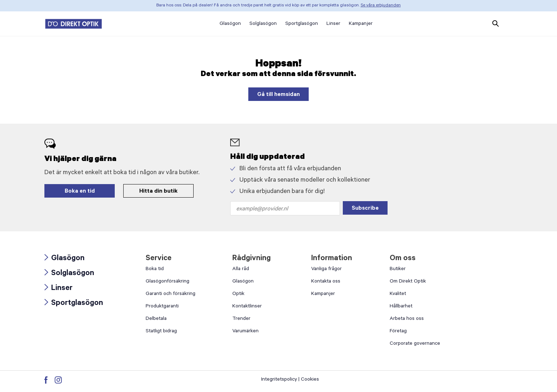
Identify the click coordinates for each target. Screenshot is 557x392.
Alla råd (241, 269)
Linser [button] (333, 24)
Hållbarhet (401, 307)
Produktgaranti (162, 307)
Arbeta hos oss (407, 319)
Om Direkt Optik (408, 282)
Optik (238, 294)
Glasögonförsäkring (167, 282)
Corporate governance (415, 344)
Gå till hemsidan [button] (278, 95)
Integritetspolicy (279, 380)
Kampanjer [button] (361, 24)
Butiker (398, 269)
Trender (241, 319)
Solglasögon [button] (263, 24)
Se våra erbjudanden (381, 6)
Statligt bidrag (161, 332)
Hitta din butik (158, 192)
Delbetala (156, 319)
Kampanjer (323, 294)
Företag (398, 332)
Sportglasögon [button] (302, 24)
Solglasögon (69, 274)
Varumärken (245, 332)
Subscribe (365, 209)
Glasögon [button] (230, 24)
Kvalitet (398, 294)
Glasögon (64, 259)
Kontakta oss (326, 282)
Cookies (310, 380)
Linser (58, 289)
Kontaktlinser (247, 307)
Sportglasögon (74, 304)
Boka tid (155, 269)
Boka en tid (80, 192)
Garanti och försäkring (171, 294)
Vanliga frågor (326, 269)
